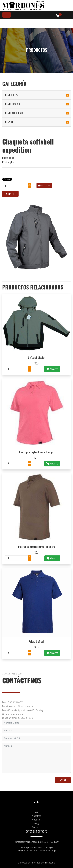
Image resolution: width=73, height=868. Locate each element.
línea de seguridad (36, 113)
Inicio (37, 812)
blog (36, 823)
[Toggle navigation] (7, 15)
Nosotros (37, 816)
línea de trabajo (36, 104)
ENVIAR (63, 780)
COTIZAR (44, 185)
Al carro (52, 369)
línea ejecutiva (36, 95)
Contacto (36, 827)
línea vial (36, 122)
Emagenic (50, 863)
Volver (10, 194)
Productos (37, 820)
